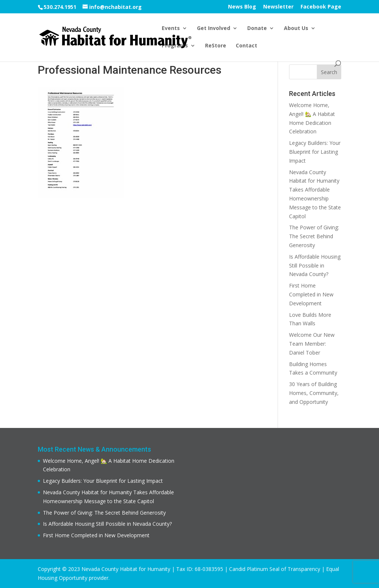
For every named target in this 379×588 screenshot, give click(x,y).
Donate (257, 29)
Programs (175, 46)
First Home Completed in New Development (311, 294)
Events (171, 29)
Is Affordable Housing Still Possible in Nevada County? (315, 265)
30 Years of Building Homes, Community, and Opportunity (314, 393)
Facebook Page (321, 7)
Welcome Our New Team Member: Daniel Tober (312, 344)
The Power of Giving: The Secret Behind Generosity (314, 236)
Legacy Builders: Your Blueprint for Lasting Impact (315, 152)
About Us (296, 29)
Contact (246, 46)
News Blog (242, 7)
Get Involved (214, 29)
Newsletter (278, 7)
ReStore (216, 46)
